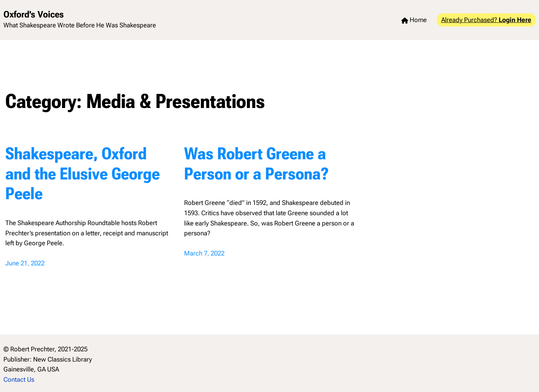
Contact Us (19, 379)
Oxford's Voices (34, 14)
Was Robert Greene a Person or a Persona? (256, 164)
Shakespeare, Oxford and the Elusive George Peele (83, 174)
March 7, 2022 (204, 253)
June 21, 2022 (25, 263)
